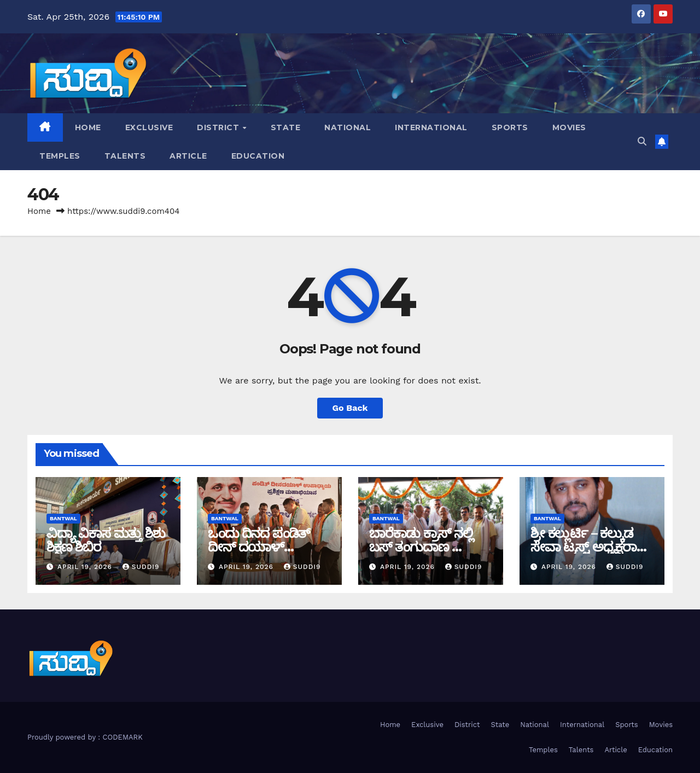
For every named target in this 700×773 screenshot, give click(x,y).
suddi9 (141, 567)
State (286, 127)
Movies (569, 127)
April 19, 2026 (86, 567)
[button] (642, 141)
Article (188, 156)
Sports (510, 127)
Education (258, 156)
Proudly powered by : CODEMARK (85, 737)
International (431, 127)
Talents (125, 156)
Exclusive (149, 127)
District (219, 127)
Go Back (350, 408)
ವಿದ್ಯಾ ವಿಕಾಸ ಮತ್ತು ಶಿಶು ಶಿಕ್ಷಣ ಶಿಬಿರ (106, 540)
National (348, 127)
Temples (60, 156)
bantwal (63, 518)
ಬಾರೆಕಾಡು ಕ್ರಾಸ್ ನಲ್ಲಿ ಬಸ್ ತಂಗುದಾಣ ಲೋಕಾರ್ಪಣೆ (421, 547)
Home (88, 127)
